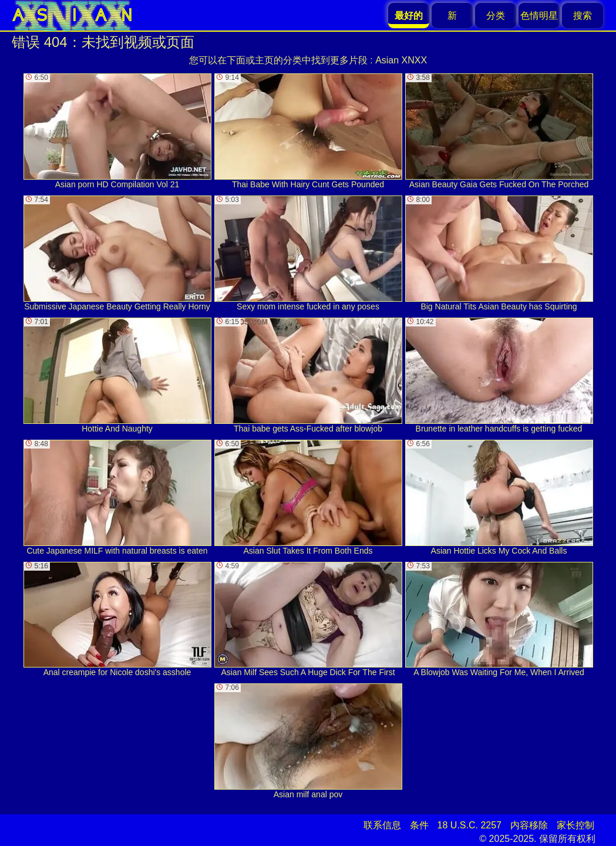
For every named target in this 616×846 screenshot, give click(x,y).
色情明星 (539, 16)
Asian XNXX (401, 60)
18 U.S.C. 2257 (469, 825)
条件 (419, 825)
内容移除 (529, 825)
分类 (496, 16)
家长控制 (575, 825)
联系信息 (382, 825)
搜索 (583, 16)
